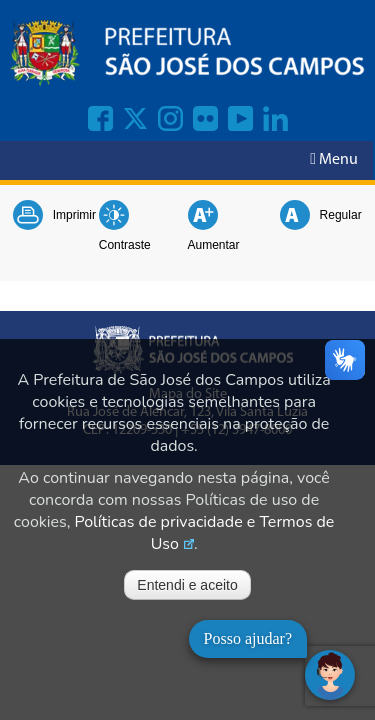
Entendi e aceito (187, 585)
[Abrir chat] (330, 675)
